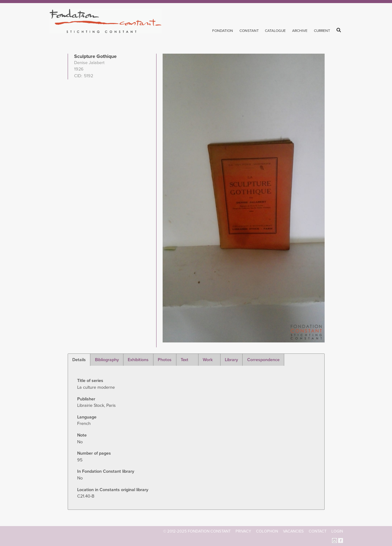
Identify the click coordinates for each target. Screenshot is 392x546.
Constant (249, 31)
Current (322, 31)
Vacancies (293, 531)
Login (337, 531)
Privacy (243, 531)
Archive (300, 31)
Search (340, 30)
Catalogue (275, 31)
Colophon (267, 531)
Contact (318, 531)
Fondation (223, 31)
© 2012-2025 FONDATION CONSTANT (197, 531)
